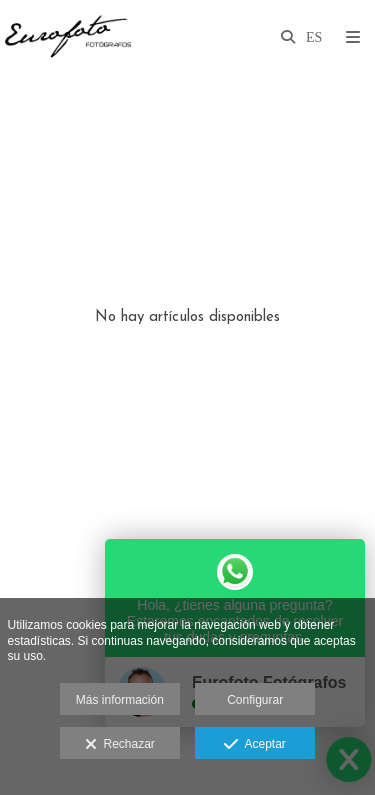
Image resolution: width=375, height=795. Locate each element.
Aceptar (254, 745)
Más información (120, 700)
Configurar (255, 700)
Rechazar (120, 745)
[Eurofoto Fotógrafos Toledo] (68, 37)
